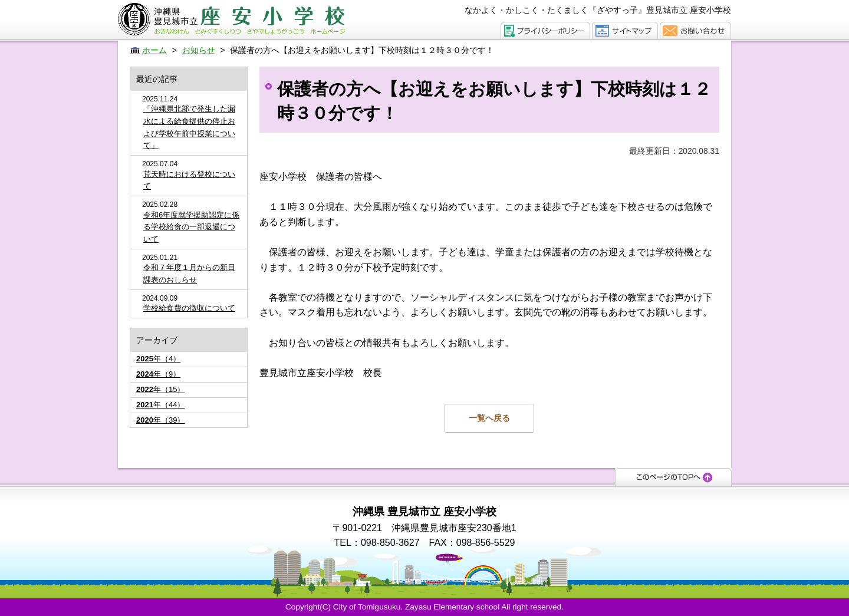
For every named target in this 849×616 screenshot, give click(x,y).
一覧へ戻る (489, 418)
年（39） (160, 420)
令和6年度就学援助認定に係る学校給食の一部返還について (191, 227)
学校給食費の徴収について (189, 308)
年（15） (160, 389)
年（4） (158, 359)
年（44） (160, 405)
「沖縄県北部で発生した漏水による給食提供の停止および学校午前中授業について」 (189, 127)
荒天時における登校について (189, 180)
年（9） (158, 374)
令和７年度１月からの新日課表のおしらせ (189, 274)
